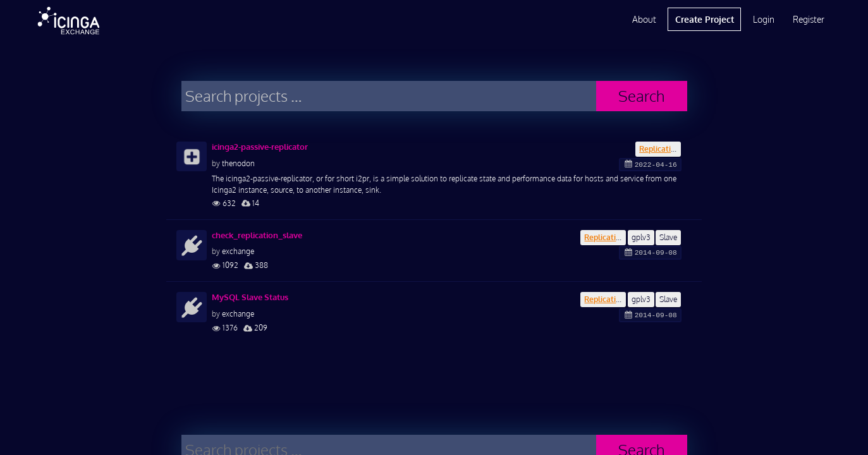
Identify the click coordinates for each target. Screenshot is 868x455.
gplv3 (641, 237)
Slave (668, 237)
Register (809, 19)
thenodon (238, 163)
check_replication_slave (257, 235)
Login (764, 19)
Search (641, 96)
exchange (238, 251)
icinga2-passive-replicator (260, 147)
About (644, 19)
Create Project (705, 19)
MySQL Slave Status (250, 297)
